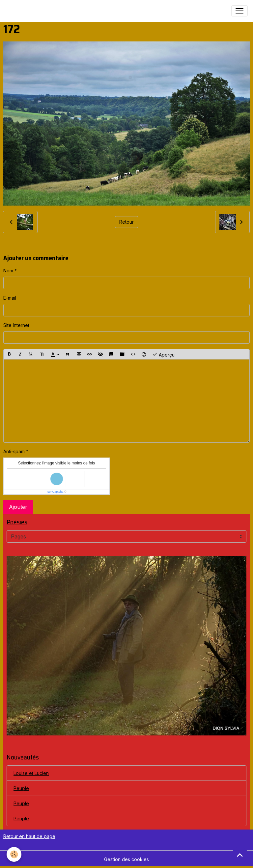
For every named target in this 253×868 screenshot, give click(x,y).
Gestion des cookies (126, 859)
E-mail (10, 298)
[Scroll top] (240, 855)
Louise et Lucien (31, 773)
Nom (8, 271)
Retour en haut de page (29, 836)
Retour (126, 222)
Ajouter (18, 507)
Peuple (21, 788)
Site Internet (16, 325)
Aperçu (163, 354)
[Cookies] (14, 854)
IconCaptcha (55, 492)
